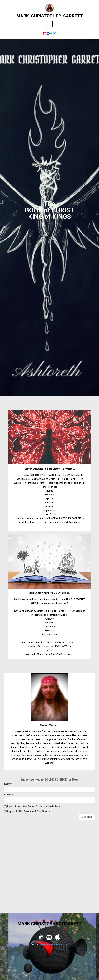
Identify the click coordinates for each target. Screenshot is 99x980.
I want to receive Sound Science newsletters (32, 806)
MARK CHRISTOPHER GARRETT (50, 924)
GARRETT (73, 16)
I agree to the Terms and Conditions (28, 811)
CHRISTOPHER (46, 16)
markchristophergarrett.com (53, 944)
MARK (23, 16)
